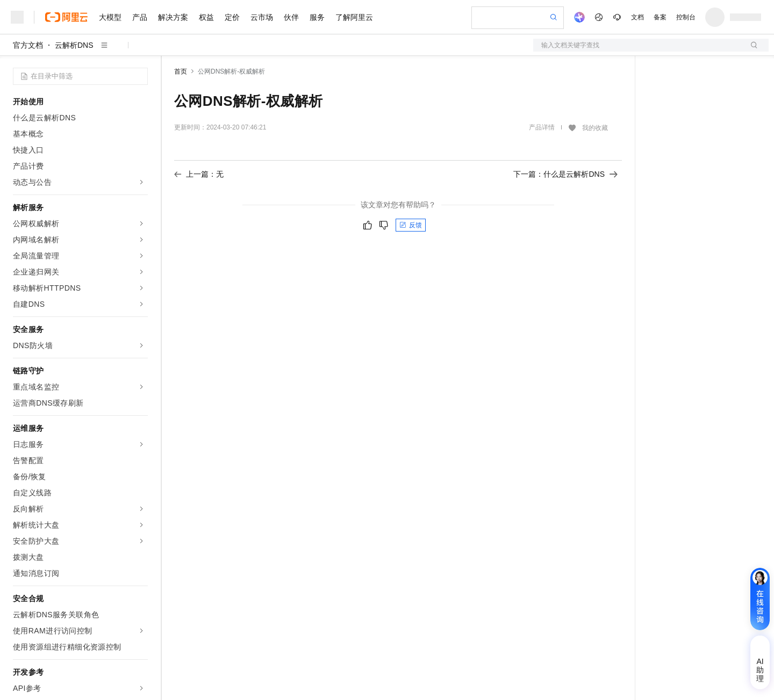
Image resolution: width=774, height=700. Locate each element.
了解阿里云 (354, 17)
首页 (181, 71)
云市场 (262, 17)
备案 (660, 17)
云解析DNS (74, 45)
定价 (232, 17)
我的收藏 (595, 128)
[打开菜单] (17, 17)
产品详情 (542, 127)
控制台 (686, 17)
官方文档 (28, 45)
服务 (317, 17)
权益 (206, 17)
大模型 (110, 17)
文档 (637, 17)
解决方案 (173, 17)
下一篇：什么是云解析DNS (565, 174)
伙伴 (291, 17)
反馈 (411, 225)
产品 (140, 17)
